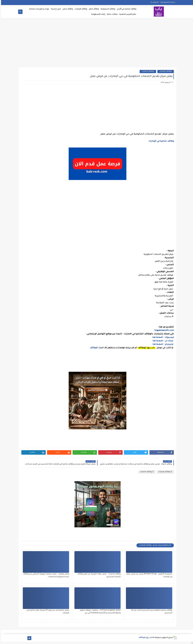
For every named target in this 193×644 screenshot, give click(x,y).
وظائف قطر (93, 9)
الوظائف (92, 348)
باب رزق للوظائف (144, 638)
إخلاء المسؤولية (97, 14)
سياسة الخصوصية (167, 2)
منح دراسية (55, 9)
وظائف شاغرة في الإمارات (160, 141)
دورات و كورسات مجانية (38, 9)
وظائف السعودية (107, 9)
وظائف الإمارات (80, 9)
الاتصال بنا (154, 2)
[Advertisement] (96, 44)
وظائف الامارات (147, 71)
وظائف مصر (67, 9)
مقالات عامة (111, 14)
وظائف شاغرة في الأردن (126, 9)
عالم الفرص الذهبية (127, 14)
